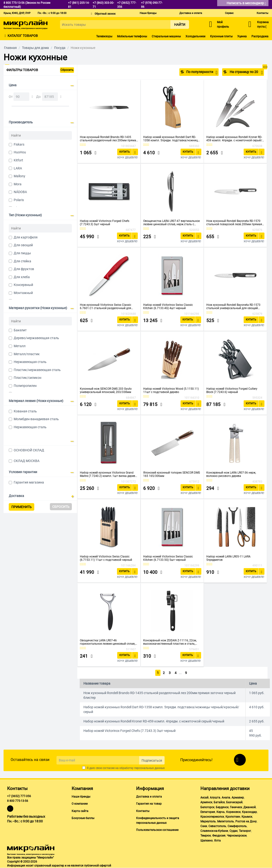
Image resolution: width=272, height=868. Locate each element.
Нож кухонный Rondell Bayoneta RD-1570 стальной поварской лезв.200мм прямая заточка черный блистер (234, 223)
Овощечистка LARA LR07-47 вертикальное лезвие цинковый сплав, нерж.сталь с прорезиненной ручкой (171, 223)
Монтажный (23, 293)
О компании (80, 804)
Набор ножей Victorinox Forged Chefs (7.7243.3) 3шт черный (105, 223)
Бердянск (222, 807)
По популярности (202, 73)
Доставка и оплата (191, 13)
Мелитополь (226, 821)
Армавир (238, 798)
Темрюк (206, 836)
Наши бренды (148, 13)
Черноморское (237, 836)
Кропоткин (233, 817)
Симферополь (237, 826)
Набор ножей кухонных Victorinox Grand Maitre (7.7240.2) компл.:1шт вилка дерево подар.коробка (108, 474)
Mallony (19, 176)
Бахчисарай (234, 802)
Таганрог (245, 831)
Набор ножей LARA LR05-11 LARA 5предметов (228, 558)
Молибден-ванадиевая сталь (36, 419)
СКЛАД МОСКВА (27, 461)
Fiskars (19, 144)
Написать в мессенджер (246, 3)
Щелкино (207, 841)
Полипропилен (25, 386)
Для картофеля (26, 237)
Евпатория (208, 812)
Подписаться (152, 760)
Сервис (229, 13)
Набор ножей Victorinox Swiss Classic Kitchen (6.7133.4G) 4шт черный (168, 307)
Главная (10, 48)
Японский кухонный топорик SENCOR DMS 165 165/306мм (172, 474)
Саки (204, 826)
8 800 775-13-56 (18, 801)
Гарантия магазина (29, 482)
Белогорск (207, 807)
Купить (125, 152)
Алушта (215, 798)
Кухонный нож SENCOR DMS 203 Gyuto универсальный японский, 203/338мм (106, 390)
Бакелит (20, 330)
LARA (18, 168)
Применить (22, 507)
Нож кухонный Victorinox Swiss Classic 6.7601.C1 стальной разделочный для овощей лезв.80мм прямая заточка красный (106, 307)
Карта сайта (80, 811)
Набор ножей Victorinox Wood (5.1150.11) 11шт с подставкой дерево (171, 390)
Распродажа (260, 36)
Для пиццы (22, 253)
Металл (20, 346)
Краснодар (249, 812)
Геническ (236, 807)
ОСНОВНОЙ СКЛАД (29, 450)
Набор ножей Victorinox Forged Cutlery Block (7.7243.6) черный (232, 390)
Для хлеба (22, 277)
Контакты (263, 13)
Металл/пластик (27, 354)
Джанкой (250, 807)
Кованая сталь (25, 411)
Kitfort (18, 160)
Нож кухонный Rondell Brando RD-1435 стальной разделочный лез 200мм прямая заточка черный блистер (109, 139)
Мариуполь (208, 821)
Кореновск (233, 812)
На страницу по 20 (246, 73)
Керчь (221, 812)
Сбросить (67, 70)
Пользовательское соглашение (157, 830)
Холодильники (195, 36)
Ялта (217, 841)
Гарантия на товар (149, 804)
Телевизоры (104, 36)
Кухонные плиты (221, 36)
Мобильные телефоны (132, 36)
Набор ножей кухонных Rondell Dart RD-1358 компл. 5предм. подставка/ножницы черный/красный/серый (172, 139)
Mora (18, 184)
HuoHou (20, 152)
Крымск (247, 817)
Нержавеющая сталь (30, 362)
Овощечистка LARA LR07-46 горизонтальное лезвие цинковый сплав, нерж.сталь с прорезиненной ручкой (108, 642)
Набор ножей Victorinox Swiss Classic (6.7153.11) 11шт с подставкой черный (106, 558)
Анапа (226, 798)
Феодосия (219, 836)
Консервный (23, 285)
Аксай (204, 798)
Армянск (206, 802)
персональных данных (149, 768)
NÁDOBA (20, 192)
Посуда (60, 48)
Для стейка (22, 261)
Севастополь (217, 826)
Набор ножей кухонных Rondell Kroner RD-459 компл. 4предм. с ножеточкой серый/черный (234, 139)
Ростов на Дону (246, 821)
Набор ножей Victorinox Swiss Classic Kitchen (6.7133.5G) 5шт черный (168, 558)
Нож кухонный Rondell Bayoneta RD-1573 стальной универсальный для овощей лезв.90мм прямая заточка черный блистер (233, 307)
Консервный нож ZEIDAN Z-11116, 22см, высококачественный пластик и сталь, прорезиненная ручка (170, 642)
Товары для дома (35, 48)
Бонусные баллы (83, 818)
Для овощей (23, 245)
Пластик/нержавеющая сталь (37, 370)
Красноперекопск (212, 817)
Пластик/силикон (28, 378)
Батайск (219, 802)
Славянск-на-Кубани (214, 831)
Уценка (242, 36)
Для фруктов (24, 269)
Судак (233, 831)
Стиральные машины (166, 36)
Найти (180, 25)
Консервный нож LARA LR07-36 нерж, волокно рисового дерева (231, 474)
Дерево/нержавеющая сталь (36, 338)
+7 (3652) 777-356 (19, 796)
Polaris (19, 200)
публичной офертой (98, 866)
